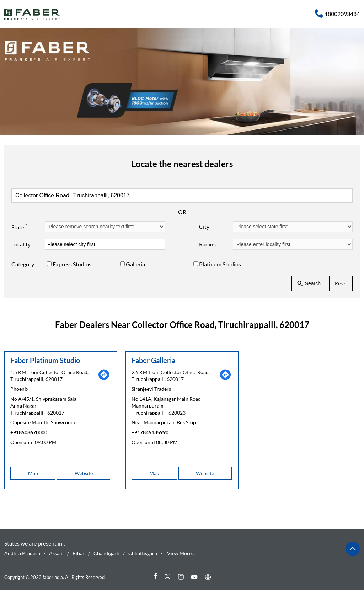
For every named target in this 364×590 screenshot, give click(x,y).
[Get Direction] (104, 379)
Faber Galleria (153, 360)
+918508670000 (29, 432)
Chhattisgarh (143, 553)
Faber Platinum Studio (45, 360)
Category (23, 264)
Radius (207, 244)
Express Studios (72, 264)
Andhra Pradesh (22, 553)
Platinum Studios (220, 264)
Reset (341, 283)
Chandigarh (106, 553)
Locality (21, 244)
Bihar (79, 553)
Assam (56, 553)
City (204, 226)
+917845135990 (150, 432)
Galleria (135, 264)
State (19, 226)
